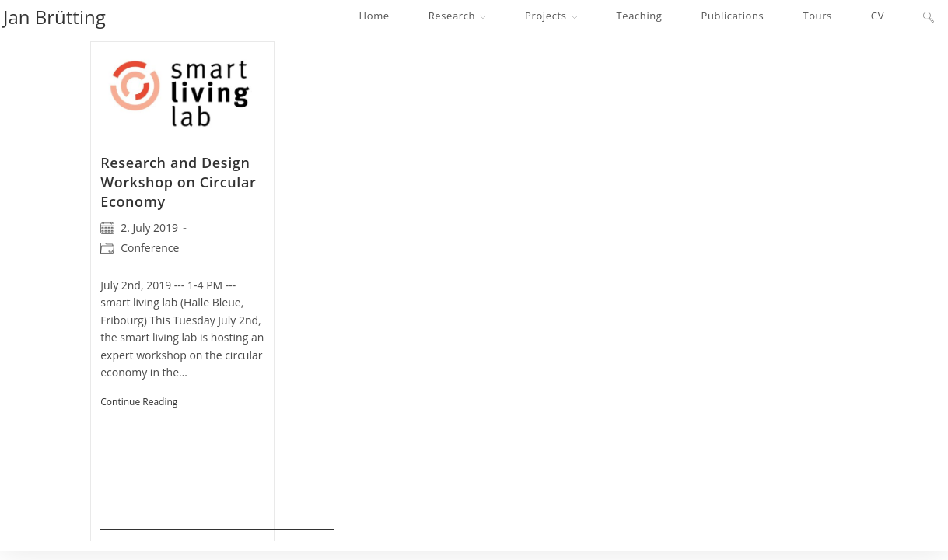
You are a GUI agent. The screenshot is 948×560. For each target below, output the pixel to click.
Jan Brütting (54, 17)
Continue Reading (217, 460)
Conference (150, 248)
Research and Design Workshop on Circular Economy (178, 182)
